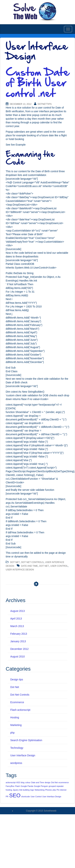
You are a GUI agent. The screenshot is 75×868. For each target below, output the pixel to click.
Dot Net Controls (32, 562)
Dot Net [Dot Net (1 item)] (54, 782)
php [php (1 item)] (54, 790)
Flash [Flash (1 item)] (17, 786)
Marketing (16, 725)
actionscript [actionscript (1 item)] (11, 782)
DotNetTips (45, 104)
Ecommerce (17, 702)
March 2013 (17, 626)
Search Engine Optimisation (26, 740)
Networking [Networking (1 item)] (40, 790)
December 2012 (19, 649)
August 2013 (18, 611)
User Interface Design (20, 570)
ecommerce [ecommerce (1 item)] (64, 782)
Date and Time (30, 566)
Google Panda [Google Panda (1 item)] (27, 786)
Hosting (15, 717)
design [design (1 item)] (48, 782)
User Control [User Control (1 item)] (36, 797)
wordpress (16, 763)
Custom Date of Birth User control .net (37, 82)
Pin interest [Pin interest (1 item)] (61, 790)
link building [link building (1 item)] (24, 790)
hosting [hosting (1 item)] (9, 790)
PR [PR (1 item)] (7, 797)
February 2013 (19, 634)
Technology (17, 748)
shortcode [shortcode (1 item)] (26, 797)
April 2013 (16, 619)
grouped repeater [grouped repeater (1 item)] (56, 786)
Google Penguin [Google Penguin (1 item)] (41, 786)
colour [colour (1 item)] (28, 782)
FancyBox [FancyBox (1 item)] (10, 786)
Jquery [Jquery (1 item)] (16, 790)
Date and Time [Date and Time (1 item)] (38, 782)
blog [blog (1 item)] (23, 782)
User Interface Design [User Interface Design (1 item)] (52, 797)
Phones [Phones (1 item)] (49, 790)
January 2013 (18, 641)
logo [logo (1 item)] (32, 790)
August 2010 (18, 657)
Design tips (17, 679)
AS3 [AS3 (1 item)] (18, 782)
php (12, 733)
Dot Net (15, 562)
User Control (59, 566)
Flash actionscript (20, 710)
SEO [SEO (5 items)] (15, 795)
